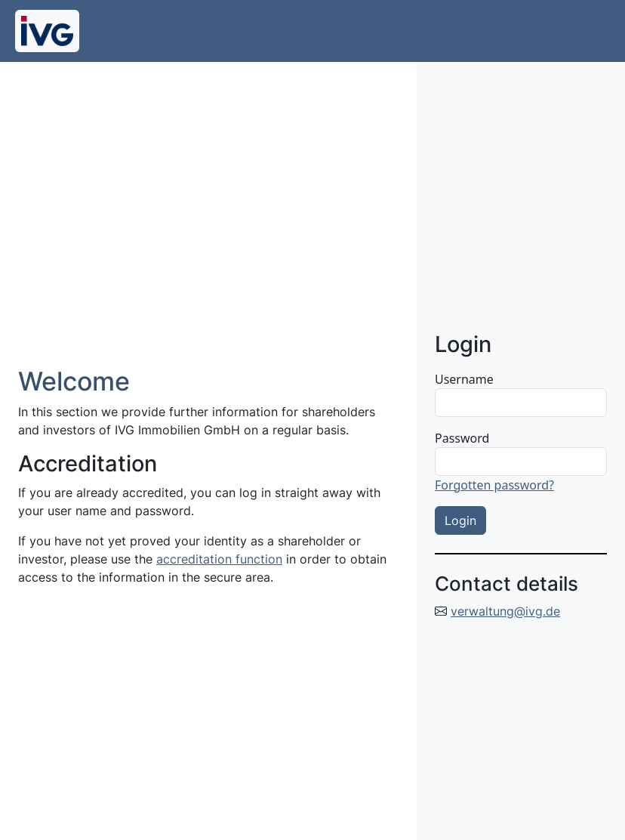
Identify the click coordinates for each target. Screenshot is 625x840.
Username (464, 379)
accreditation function (219, 559)
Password (462, 438)
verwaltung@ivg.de (505, 611)
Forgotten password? (494, 485)
